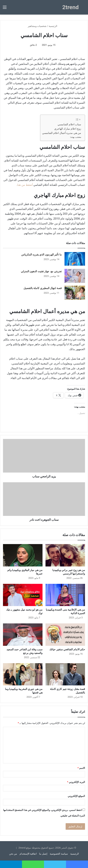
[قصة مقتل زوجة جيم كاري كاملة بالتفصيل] (65, 674)
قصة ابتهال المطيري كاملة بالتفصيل (43, 288)
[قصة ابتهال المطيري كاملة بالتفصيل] (75, 293)
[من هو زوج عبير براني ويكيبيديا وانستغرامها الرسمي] (65, 555)
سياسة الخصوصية (59, 854)
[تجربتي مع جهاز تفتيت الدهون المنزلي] (75, 276)
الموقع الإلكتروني (76, 796)
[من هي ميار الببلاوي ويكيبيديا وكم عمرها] (23, 555)
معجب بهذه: (76, 137)
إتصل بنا (43, 854)
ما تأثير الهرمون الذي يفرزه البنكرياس (41, 254)
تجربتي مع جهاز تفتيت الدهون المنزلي (41, 271)
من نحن (13, 854)
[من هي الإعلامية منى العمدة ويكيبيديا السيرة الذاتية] (65, 595)
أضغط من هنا (25, 185)
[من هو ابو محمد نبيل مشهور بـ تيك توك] (23, 595)
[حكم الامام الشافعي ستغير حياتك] (65, 635)
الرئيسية (54, 26)
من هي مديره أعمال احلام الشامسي (62, 133)
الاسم (81, 768)
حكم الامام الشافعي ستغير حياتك (67, 649)
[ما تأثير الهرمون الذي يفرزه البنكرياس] (75, 259)
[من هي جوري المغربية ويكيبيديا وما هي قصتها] (23, 674)
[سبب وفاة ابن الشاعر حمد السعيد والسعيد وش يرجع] (23, 635)
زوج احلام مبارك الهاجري (68, 129)
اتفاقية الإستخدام (28, 854)
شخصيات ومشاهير (37, 26)
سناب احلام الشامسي (69, 124)
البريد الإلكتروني (76, 782)
